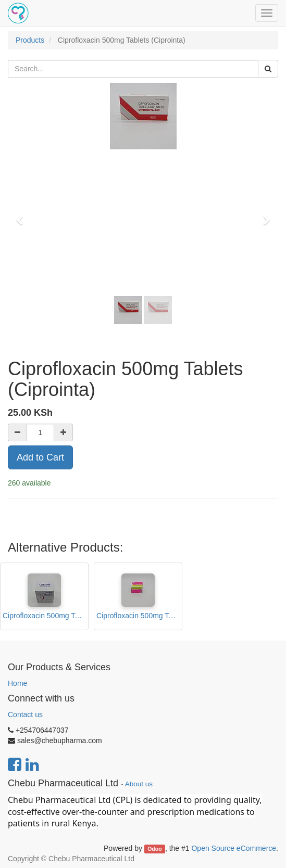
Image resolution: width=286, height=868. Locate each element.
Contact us (25, 714)
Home (17, 683)
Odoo (154, 849)
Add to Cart (40, 457)
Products (30, 40)
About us (139, 784)
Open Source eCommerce (234, 848)
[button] (23, 215)
